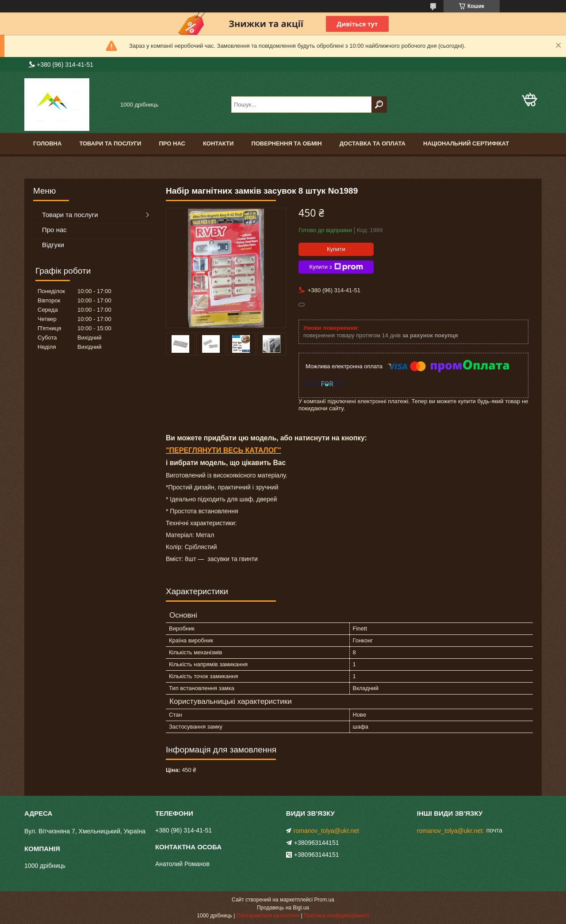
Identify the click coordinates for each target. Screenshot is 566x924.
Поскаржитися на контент (268, 916)
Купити (336, 249)
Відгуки (53, 245)
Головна (47, 143)
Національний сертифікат (466, 143)
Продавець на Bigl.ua (283, 908)
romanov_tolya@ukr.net (326, 831)
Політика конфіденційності (337, 916)
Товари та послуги (110, 143)
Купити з (336, 267)
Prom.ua (324, 900)
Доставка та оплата (373, 143)
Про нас (172, 143)
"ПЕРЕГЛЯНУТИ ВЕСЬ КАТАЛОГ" (224, 450)
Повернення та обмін (286, 143)
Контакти (218, 143)
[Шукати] (379, 105)
